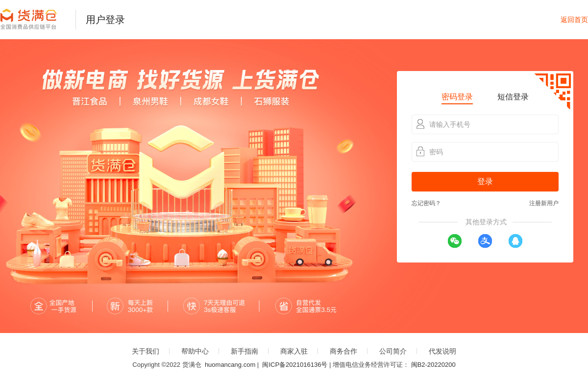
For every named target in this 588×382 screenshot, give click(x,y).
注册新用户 (544, 203)
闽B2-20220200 (433, 365)
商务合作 (343, 351)
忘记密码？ (426, 203)
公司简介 (393, 351)
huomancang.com (230, 365)
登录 (485, 181)
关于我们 (146, 351)
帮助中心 (195, 351)
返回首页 (574, 20)
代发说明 (442, 351)
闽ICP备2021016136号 (295, 365)
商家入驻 (294, 351)
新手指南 (245, 351)
